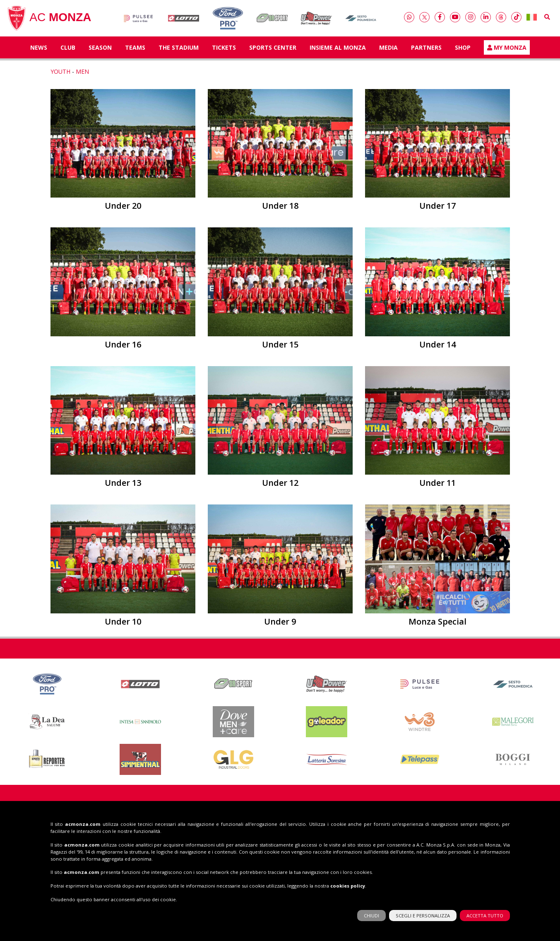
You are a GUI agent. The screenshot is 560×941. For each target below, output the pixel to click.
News (39, 47)
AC (49, 18)
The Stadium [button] (179, 47)
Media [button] (388, 47)
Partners (426, 47)
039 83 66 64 (162, 845)
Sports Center (273, 47)
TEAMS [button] (135, 47)
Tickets (378, 819)
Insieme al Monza (338, 47)
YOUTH (60, 71)
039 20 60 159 (162, 854)
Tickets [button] (224, 47)
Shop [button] (463, 47)
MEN (82, 71)
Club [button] (68, 47)
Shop (470, 819)
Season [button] (100, 47)
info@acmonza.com (161, 863)
